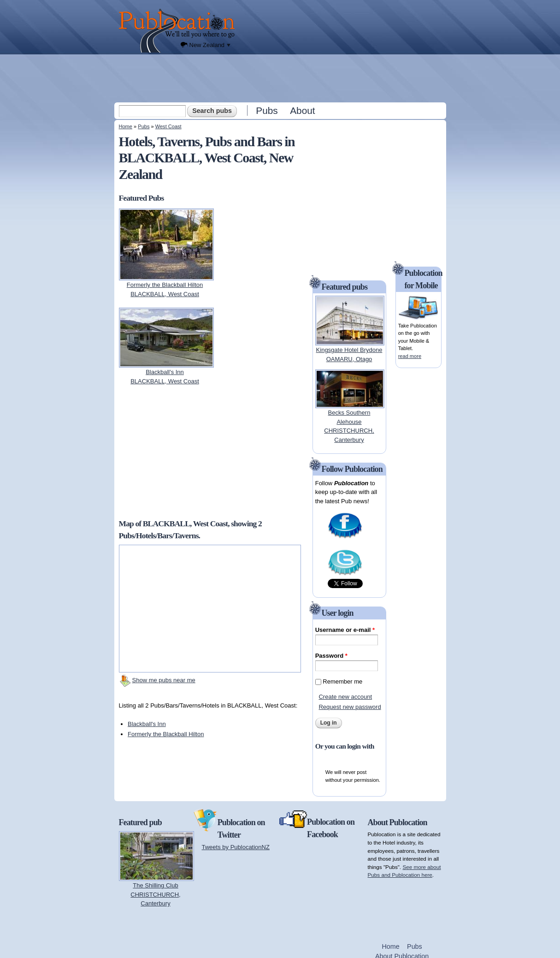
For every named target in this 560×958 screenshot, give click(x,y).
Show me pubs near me (164, 680)
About (302, 110)
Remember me (342, 681)
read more (410, 356)
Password (331, 656)
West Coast (168, 126)
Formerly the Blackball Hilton (166, 734)
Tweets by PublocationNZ (236, 847)
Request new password (350, 707)
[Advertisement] (281, 78)
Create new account (345, 697)
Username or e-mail (345, 630)
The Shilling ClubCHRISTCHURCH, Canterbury (155, 894)
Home (126, 126)
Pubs (267, 110)
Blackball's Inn (147, 724)
